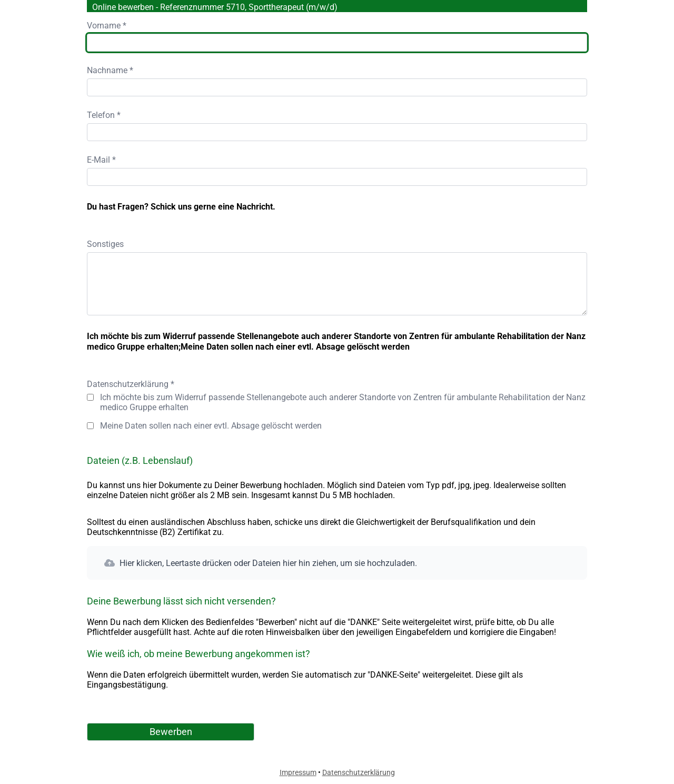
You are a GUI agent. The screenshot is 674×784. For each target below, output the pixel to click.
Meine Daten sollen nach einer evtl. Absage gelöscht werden (211, 426)
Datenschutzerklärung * (131, 384)
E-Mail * (101, 160)
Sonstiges (105, 244)
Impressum (298, 772)
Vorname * (107, 26)
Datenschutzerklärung (359, 772)
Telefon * (104, 115)
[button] (337, 563)
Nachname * (110, 70)
